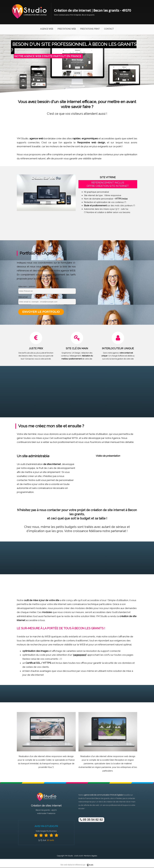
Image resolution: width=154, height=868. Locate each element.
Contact (109, 29)
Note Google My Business (46, 831)
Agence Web (47, 29)
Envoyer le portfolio (41, 312)
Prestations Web (67, 29)
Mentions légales (90, 856)
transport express (51, 764)
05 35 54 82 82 (91, 820)
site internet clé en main (126, 802)
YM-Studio (69, 856)
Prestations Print (90, 29)
